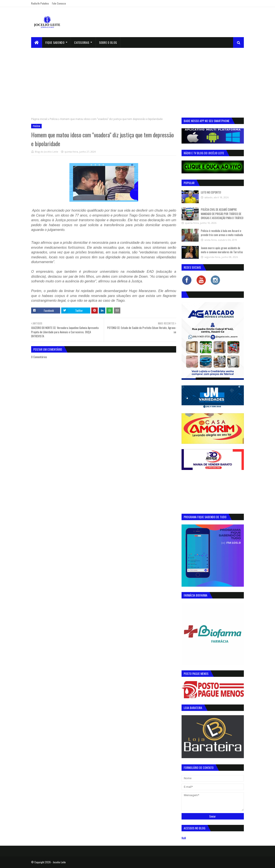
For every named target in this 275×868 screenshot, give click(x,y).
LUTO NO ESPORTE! (211, 192)
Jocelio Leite (59, 862)
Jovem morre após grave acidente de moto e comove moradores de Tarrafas (222, 250)
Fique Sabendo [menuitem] (55, 42)
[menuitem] (37, 42)
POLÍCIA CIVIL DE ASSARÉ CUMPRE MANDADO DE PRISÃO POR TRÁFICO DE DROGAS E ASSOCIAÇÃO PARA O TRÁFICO (222, 214)
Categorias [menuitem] (82, 42)
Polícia (54, 119)
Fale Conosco (59, 3)
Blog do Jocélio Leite (47, 152)
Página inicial (39, 119)
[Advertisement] (137, 80)
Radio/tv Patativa (40, 3)
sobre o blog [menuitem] (108, 42)
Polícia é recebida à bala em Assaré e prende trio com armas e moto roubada (222, 233)
